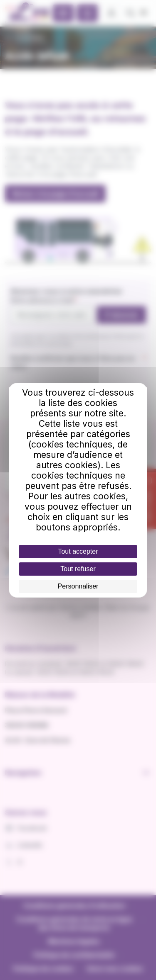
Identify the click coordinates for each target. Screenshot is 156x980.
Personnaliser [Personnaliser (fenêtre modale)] (78, 586)
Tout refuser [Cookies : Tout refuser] (78, 569)
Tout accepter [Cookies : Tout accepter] (78, 551)
